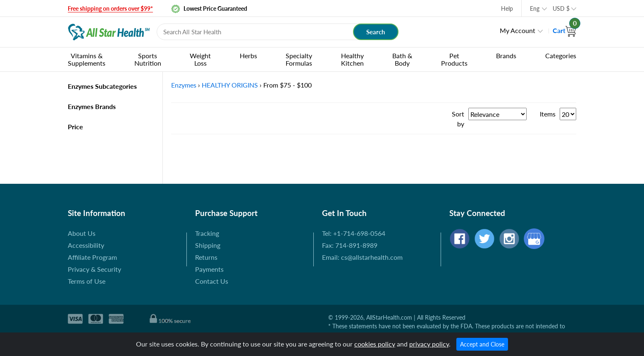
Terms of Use (87, 281)
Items (548, 114)
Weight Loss (200, 59)
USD (561, 8)
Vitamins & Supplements (87, 59)
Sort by (458, 119)
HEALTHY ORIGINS (230, 85)
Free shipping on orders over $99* (110, 8)
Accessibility (86, 245)
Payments (209, 269)
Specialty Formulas (299, 59)
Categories (561, 56)
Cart (564, 30)
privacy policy (429, 344)
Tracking (207, 233)
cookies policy (375, 344)
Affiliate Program (92, 257)
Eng (535, 8)
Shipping (208, 245)
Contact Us (212, 281)
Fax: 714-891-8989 (350, 245)
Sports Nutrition (148, 59)
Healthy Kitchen (352, 59)
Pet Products (454, 59)
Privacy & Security (94, 269)
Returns (206, 257)
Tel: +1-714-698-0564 (354, 233)
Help (507, 8)
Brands (506, 56)
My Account (518, 30)
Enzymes (184, 85)
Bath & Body (402, 59)
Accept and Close (482, 344)
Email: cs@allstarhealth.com (362, 257)
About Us (82, 233)
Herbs (248, 56)
